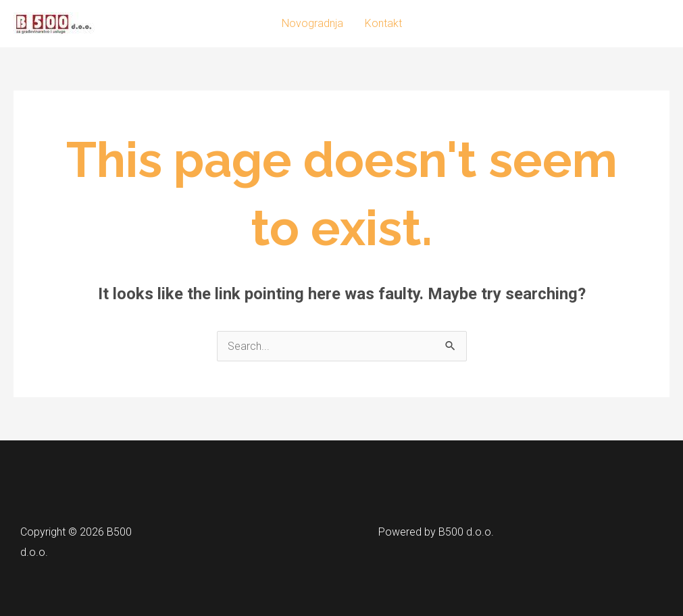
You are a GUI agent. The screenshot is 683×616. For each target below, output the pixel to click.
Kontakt (383, 23)
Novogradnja (312, 23)
